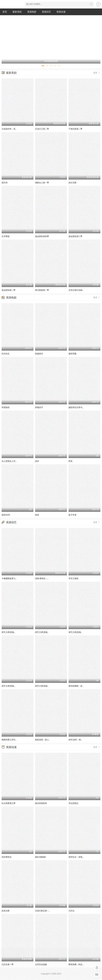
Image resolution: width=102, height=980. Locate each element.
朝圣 (37, 515)
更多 (97, 73)
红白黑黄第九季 (9, 803)
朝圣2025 (6, 515)
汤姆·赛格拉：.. (42, 578)
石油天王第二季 (42, 129)
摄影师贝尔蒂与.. (76, 407)
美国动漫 (61, 12)
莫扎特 (5, 183)
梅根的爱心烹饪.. (9, 740)
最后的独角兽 (41, 803)
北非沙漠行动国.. (76, 290)
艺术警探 (6, 236)
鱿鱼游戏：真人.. (43, 740)
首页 (5, 12)
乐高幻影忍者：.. (43, 911)
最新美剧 (17, 12)
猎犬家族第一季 (42, 290)
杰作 (37, 461)
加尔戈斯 (72, 183)
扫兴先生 (6, 354)
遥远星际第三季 (75, 236)
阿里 (71, 461)
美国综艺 (46, 12)
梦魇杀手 (39, 407)
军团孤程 (6, 407)
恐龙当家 (6, 911)
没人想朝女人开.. (9, 461)
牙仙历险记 (73, 803)
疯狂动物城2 (41, 857)
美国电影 (32, 12)
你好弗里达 (7, 857)
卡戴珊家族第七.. (9, 578)
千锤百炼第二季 (75, 129)
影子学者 (72, 515)
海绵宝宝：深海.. (76, 857)
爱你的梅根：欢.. (76, 686)
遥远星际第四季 (42, 236)
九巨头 (71, 911)
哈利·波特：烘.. (75, 740)
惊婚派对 (39, 354)
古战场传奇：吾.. (9, 129)
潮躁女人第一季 (42, 183)
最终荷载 (72, 354)
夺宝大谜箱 (73, 578)
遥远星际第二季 (9, 290)
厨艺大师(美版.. (8, 632)
